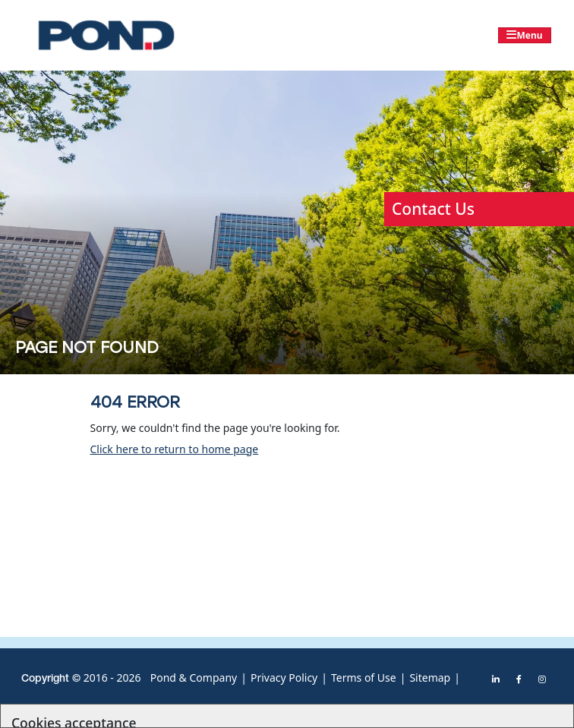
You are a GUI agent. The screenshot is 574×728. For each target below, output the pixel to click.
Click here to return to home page (175, 449)
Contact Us (433, 209)
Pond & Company (194, 678)
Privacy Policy (284, 678)
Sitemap (430, 678)
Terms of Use (364, 678)
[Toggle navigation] (525, 35)
